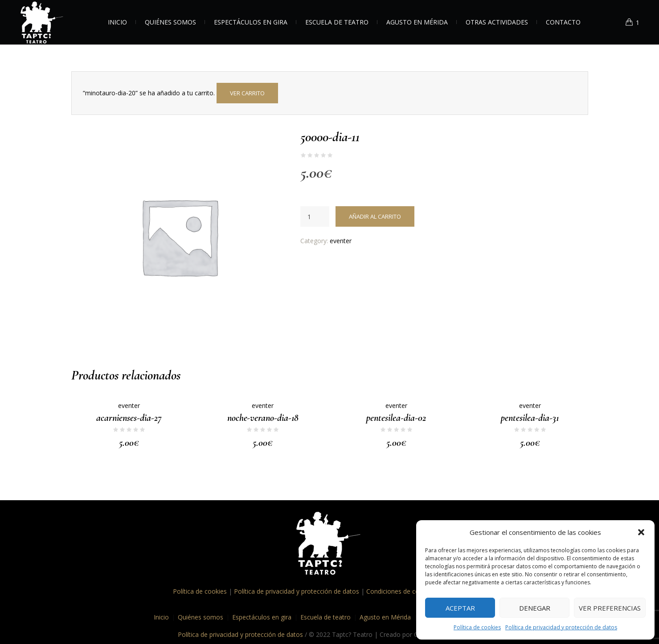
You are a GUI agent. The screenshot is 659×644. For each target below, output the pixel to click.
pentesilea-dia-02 (396, 418)
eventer (341, 241)
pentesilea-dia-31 (530, 418)
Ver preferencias (610, 608)
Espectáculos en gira (262, 617)
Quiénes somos (201, 617)
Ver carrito (247, 93)
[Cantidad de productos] (315, 216)
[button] (641, 532)
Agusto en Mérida (385, 617)
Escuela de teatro (325, 617)
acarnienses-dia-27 (129, 418)
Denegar (535, 608)
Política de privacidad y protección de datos (561, 627)
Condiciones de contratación (407, 591)
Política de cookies (477, 627)
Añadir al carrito (375, 216)
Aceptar (460, 608)
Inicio (161, 617)
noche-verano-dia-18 (263, 418)
